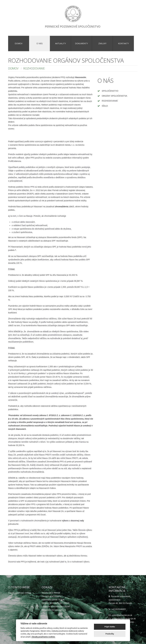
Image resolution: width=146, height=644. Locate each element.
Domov (13, 68)
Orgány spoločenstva (114, 96)
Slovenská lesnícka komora (54, 610)
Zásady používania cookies (43, 637)
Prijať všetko (110, 627)
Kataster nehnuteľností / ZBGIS (56, 603)
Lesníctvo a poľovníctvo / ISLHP (56, 606)
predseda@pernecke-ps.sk (124, 619)
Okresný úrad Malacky (52, 596)
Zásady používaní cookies (20, 593)
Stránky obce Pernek (51, 593)
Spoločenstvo (110, 91)
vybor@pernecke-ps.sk (122, 615)
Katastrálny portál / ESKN (53, 600)
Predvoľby (110, 634)
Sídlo (105, 106)
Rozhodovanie (110, 101)
